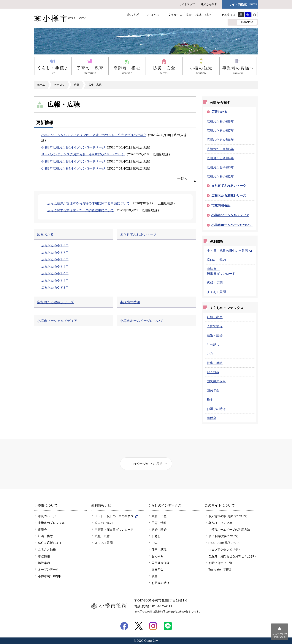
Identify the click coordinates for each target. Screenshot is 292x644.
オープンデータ (48, 569)
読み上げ (133, 15)
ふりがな (153, 15)
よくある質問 (216, 292)
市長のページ (47, 516)
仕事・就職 (215, 363)
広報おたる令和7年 (220, 131)
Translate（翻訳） (221, 569)
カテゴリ (59, 85)
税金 (210, 399)
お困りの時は (216, 409)
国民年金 (213, 390)
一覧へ (182, 179)
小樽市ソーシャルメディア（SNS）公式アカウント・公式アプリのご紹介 (94, 135)
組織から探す (209, 4)
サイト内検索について (223, 536)
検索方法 (253, 4)
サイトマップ (187, 4)
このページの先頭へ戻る (280, 635)
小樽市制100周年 (49, 576)
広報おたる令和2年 (220, 176)
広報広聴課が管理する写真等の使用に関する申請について (88, 203)
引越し (156, 536)
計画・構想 (45, 536)
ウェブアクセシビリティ (225, 549)
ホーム (41, 85)
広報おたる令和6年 (220, 140)
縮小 (208, 15)
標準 (199, 15)
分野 (77, 85)
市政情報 (44, 556)
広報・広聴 (95, 85)
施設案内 (44, 563)
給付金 (211, 418)
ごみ (210, 354)
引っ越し (213, 344)
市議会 (42, 529)
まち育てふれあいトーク (229, 186)
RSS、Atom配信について (225, 543)
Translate (247, 22)
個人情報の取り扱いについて (228, 516)
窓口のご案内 (216, 260)
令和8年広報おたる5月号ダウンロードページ (73, 161)
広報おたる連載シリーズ (229, 195)
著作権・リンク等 (220, 523)
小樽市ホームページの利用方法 (229, 529)
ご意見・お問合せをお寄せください (232, 556)
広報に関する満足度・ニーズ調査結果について (81, 210)
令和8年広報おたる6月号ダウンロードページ (73, 147)
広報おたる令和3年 (220, 167)
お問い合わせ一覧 (220, 563)
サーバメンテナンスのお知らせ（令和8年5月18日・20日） (83, 154)
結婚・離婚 (215, 335)
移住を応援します (50, 543)
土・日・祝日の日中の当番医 (229, 251)
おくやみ (213, 372)
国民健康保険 (216, 381)
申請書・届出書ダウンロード (114, 529)
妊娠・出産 (215, 317)
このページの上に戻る (146, 464)
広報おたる (219, 112)
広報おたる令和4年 (220, 158)
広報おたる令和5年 (220, 149)
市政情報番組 (221, 205)
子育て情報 (215, 326)
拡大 (189, 15)
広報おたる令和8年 (220, 121)
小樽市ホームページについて (232, 225)
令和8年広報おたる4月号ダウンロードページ (73, 168)
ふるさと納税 (47, 549)
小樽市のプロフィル (51, 523)
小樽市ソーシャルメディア (230, 215)
